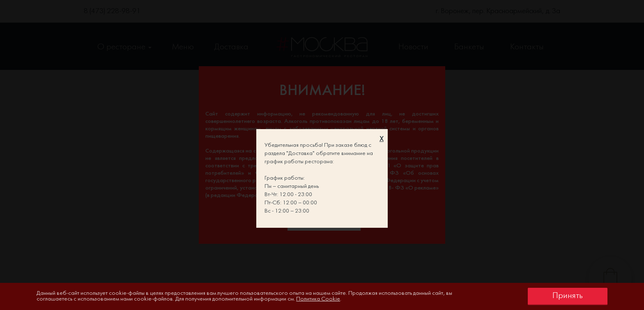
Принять (568, 296)
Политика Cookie (318, 299)
